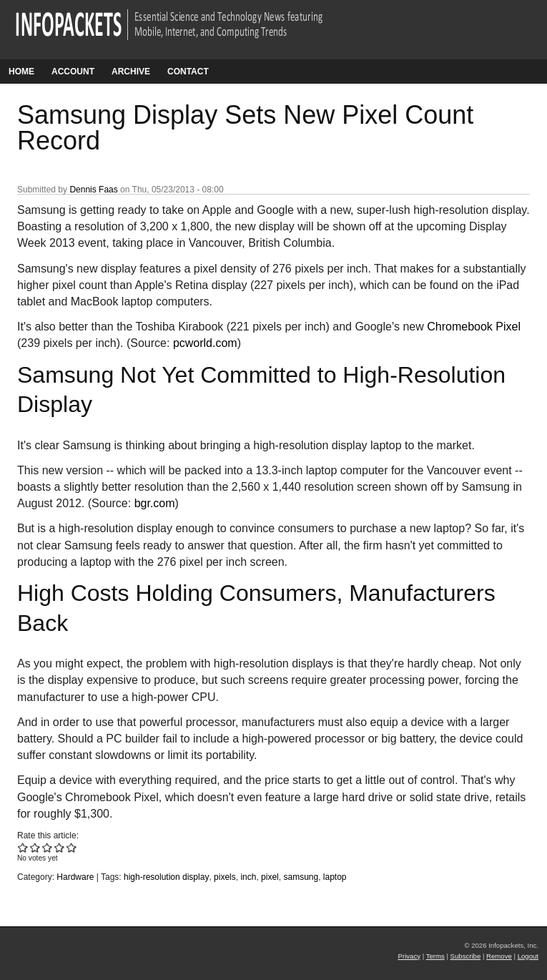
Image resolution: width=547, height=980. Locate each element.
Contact (188, 72)
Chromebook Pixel (474, 327)
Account (73, 72)
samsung (301, 877)
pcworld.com (205, 343)
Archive (131, 72)
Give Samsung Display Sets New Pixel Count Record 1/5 (23, 847)
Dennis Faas (93, 190)
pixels (225, 877)
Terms (435, 956)
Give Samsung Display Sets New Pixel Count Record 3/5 (48, 847)
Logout (528, 956)
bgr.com (155, 503)
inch (248, 877)
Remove (499, 956)
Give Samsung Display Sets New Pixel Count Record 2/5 (35, 847)
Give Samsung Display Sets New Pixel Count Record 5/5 (72, 847)
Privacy (409, 956)
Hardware (75, 877)
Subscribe (466, 956)
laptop (335, 877)
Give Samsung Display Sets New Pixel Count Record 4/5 (60, 847)
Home (21, 72)
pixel (270, 877)
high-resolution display (166, 877)
